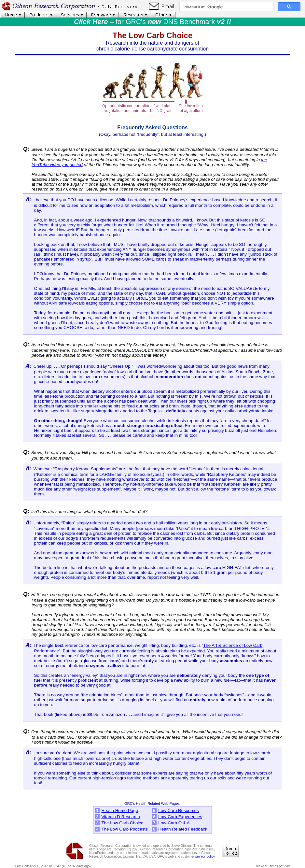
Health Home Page (120, 811)
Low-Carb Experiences (180, 817)
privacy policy (205, 856)
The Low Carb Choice (122, 823)
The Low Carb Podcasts (124, 829)
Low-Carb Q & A (174, 823)
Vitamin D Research (120, 817)
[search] (226, 7)
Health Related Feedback (183, 829)
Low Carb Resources (178, 811)
